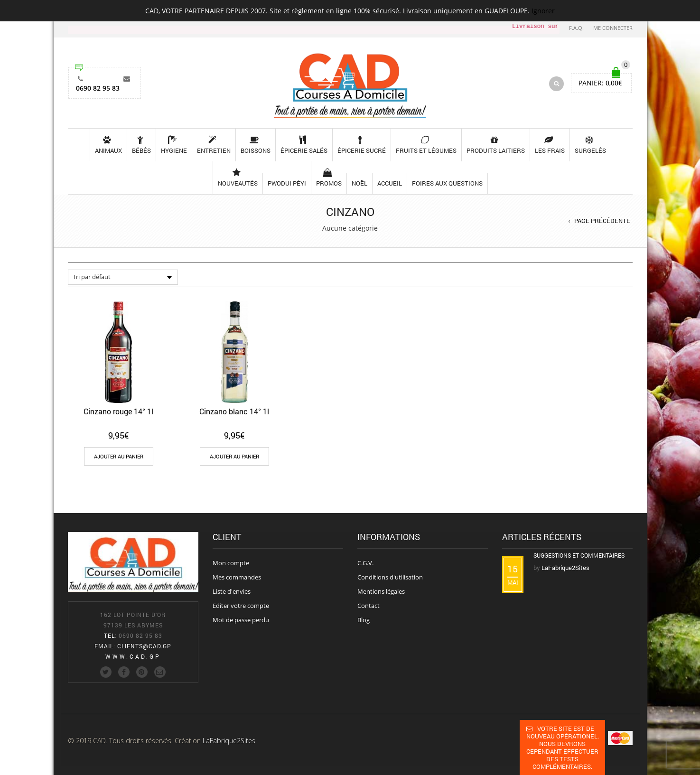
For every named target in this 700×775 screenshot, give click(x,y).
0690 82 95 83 (98, 82)
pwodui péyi (287, 183)
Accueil (390, 183)
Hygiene (174, 145)
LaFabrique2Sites (229, 741)
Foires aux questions (447, 183)
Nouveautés (238, 178)
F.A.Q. (576, 28)
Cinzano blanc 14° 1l (234, 411)
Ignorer (543, 11)
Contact (369, 606)
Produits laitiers (496, 145)
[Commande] (123, 277)
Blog (364, 620)
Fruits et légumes (426, 145)
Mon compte (231, 563)
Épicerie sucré (362, 145)
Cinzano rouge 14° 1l (118, 411)
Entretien (214, 145)
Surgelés (590, 145)
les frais (550, 145)
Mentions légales (381, 591)
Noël (359, 183)
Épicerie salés (304, 145)
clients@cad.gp (144, 646)
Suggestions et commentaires (579, 555)
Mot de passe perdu (241, 620)
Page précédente (602, 221)
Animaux (108, 145)
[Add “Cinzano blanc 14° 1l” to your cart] (234, 456)
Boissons (256, 145)
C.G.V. (365, 563)
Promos (329, 178)
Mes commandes (237, 577)
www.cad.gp (133, 656)
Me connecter (613, 28)
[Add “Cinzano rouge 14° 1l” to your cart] (119, 456)
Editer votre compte (241, 606)
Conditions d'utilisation (390, 577)
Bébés (141, 145)
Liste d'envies (232, 591)
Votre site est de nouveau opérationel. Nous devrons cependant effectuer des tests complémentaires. (563, 747)
